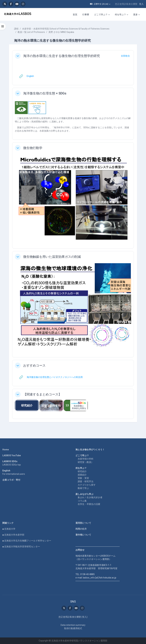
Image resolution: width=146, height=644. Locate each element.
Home (6, 450)
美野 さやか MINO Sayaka (61, 32)
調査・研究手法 (86, 481)
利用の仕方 (81, 529)
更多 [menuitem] (135, 15)
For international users (14, 474)
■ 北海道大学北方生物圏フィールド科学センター (27, 541)
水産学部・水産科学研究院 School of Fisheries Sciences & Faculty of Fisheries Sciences (66, 29)
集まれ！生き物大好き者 (90, 497)
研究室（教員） (86, 462)
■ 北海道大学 (9, 529)
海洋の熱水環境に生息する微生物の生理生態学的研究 (62, 56)
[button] (100, 4)
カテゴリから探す (87, 485)
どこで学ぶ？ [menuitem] (101, 15)
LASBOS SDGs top (12, 465)
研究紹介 (82, 471)
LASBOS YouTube (12, 455)
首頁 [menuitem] (75, 15)
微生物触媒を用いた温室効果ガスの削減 (52, 257)
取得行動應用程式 (73, 628)
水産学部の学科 (86, 459)
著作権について (83, 535)
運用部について (83, 523)
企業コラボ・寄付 (11, 480)
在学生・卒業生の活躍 (89, 504)
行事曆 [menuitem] (86, 15)
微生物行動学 (33, 148)
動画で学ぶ (83, 488)
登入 (141, 4)
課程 (16, 29)
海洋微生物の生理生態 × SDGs (45, 93)
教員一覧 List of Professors (31, 32)
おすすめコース (34, 365)
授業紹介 (82, 475)
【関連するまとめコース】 (42, 394)
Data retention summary (73, 625)
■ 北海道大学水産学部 (13, 535)
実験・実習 (83, 478)
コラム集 (82, 501)
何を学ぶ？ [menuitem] (120, 15)
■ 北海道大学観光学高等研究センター (21, 547)
